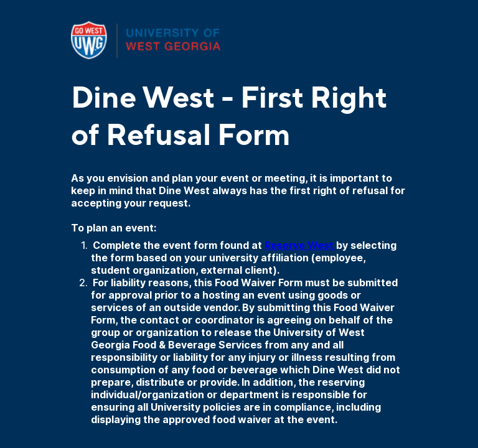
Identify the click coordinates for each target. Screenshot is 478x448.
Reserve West (299, 245)
